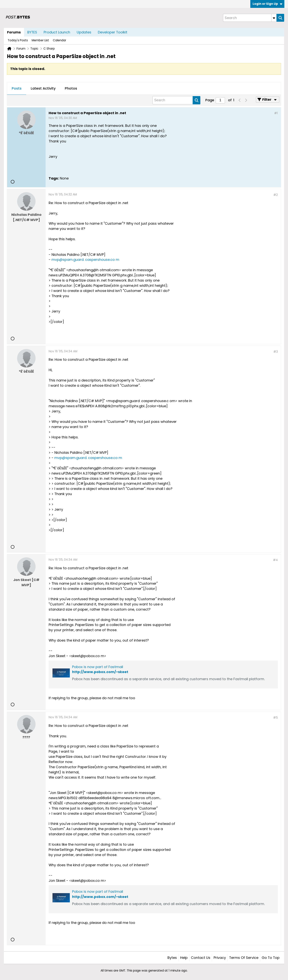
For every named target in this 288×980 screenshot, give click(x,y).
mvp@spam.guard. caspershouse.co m (85, 260)
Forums (14, 32)
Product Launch (57, 32)
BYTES (32, 32)
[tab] (17, 89)
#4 (275, 560)
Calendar (60, 40)
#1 (276, 113)
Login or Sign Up (267, 4)
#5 (276, 718)
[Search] (250, 18)
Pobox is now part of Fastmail (98, 667)
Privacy (220, 958)
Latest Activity (43, 88)
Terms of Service (244, 958)
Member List (40, 40)
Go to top (271, 958)
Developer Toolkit (113, 32)
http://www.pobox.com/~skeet (100, 672)
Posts (17, 88)
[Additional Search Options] (274, 18)
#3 (276, 352)
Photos (71, 88)
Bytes (172, 958)
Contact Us (201, 958)
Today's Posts (18, 40)
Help (184, 958)
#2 (276, 195)
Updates (84, 32)
